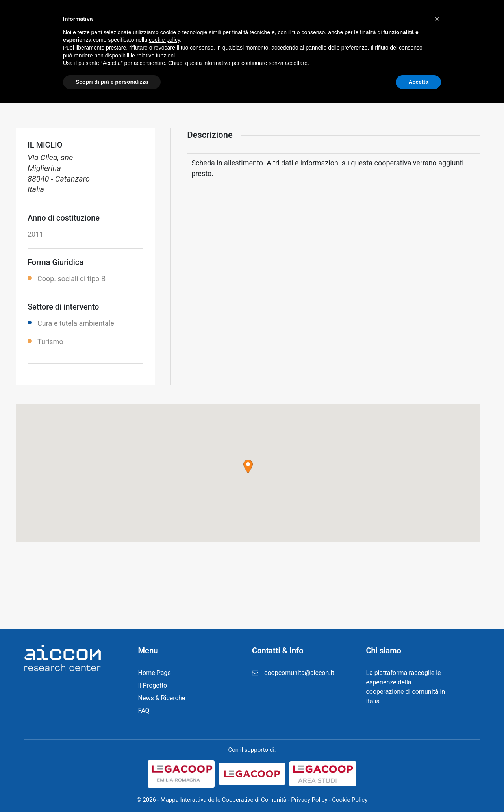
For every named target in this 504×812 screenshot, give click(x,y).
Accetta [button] (418, 790)
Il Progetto (207, 20)
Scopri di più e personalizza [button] (112, 790)
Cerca (463, 20)
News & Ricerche (260, 20)
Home (169, 20)
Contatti (419, 20)
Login (386, 20)
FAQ (359, 20)
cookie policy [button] (164, 749)
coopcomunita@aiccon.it (299, 673)
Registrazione (319, 20)
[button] (248, 466)
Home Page (155, 673)
